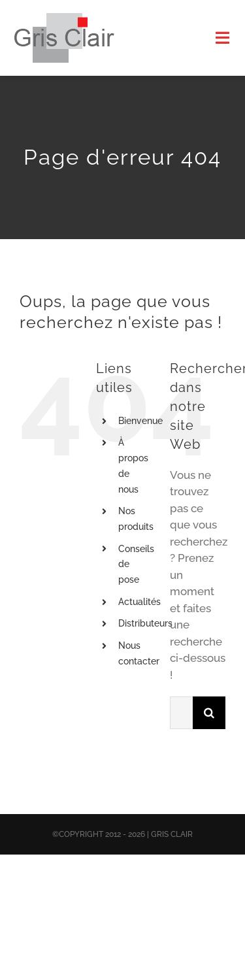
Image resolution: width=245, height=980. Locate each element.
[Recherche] (209, 713)
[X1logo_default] (64, 18)
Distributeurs (145, 623)
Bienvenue (140, 421)
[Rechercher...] (181, 713)
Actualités (139, 602)
